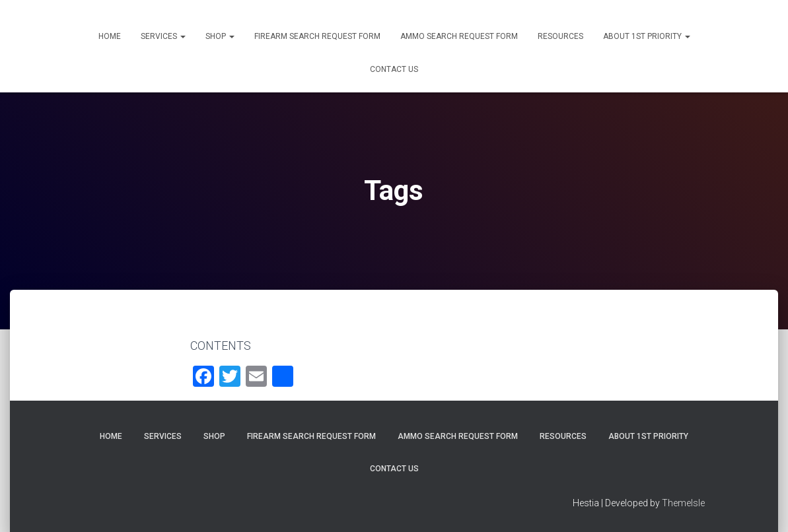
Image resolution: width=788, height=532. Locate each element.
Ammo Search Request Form (459, 36)
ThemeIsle (683, 503)
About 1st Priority (647, 36)
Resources (560, 36)
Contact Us (394, 69)
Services (163, 36)
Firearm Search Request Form (317, 36)
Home (110, 36)
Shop (220, 36)
